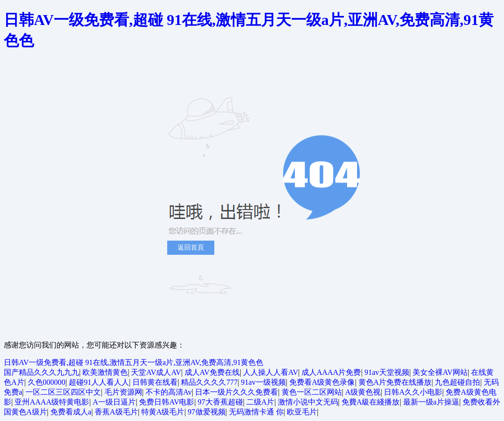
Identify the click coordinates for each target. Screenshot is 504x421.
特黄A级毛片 (163, 412)
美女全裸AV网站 (440, 372)
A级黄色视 (363, 392)
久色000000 (47, 382)
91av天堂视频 (387, 372)
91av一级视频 (264, 382)
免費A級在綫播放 (371, 402)
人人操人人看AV (271, 372)
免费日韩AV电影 (167, 402)
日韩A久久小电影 (413, 392)
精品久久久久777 (209, 382)
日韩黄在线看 (155, 382)
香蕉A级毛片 (116, 412)
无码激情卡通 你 (256, 412)
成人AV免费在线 (212, 372)
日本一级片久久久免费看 (236, 392)
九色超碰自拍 (457, 382)
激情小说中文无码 (308, 402)
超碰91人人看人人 (99, 382)
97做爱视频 (207, 412)
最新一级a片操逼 (431, 402)
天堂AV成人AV (156, 372)
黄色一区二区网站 (312, 392)
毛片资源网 (123, 392)
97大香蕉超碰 (220, 402)
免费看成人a (71, 412)
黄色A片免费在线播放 (395, 382)
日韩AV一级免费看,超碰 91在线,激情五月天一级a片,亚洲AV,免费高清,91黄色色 (134, 362)
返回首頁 (191, 247)
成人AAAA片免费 (331, 372)
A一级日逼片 (114, 402)
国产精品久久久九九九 (41, 372)
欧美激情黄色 (105, 372)
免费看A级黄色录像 (322, 382)
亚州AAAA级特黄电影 (52, 402)
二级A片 (260, 402)
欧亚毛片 (302, 412)
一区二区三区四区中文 (63, 392)
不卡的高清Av (169, 392)
